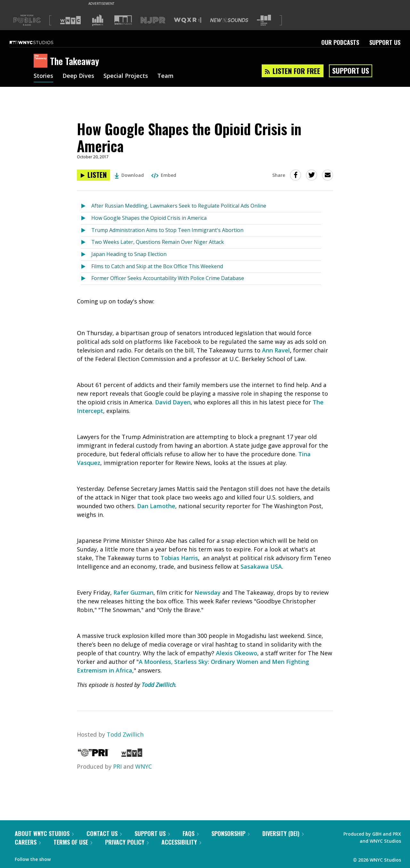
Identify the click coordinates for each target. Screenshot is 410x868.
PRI (117, 766)
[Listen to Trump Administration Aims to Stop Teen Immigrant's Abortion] (86, 231)
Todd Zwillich (158, 685)
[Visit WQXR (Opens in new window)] (188, 20)
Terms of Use (73, 842)
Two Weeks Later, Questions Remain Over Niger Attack (158, 242)
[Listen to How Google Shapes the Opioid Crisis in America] (93, 175)
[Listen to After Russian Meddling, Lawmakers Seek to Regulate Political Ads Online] (86, 206)
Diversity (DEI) (283, 833)
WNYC (143, 766)
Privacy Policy (127, 842)
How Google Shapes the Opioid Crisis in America (149, 218)
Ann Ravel (276, 350)
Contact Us (104, 833)
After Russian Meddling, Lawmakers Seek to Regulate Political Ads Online (179, 206)
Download (129, 175)
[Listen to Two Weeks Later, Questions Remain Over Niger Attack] (86, 242)
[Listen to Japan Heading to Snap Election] (86, 255)
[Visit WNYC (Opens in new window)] (70, 20)
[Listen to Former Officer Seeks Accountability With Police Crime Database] (86, 279)
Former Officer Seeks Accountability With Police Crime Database (168, 278)
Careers (28, 842)
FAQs (191, 833)
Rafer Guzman (133, 592)
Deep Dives (78, 76)
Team (165, 76)
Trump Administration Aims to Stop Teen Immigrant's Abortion (167, 230)
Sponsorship (230, 833)
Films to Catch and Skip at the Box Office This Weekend (157, 266)
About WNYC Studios (44, 833)
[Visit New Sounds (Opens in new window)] (229, 20)
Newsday (208, 592)
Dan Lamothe (156, 506)
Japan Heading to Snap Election (129, 254)
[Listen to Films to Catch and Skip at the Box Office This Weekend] (86, 267)
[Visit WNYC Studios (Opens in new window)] (123, 20)
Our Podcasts (340, 42)
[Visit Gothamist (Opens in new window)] (98, 20)
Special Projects (126, 76)
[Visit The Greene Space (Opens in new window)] (264, 20)
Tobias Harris (179, 558)
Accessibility (181, 842)
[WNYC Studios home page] (39, 42)
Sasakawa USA (261, 566)
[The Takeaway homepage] (42, 61)
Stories (43, 76)
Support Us (385, 42)
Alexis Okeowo (237, 653)
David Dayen (173, 402)
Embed (164, 175)
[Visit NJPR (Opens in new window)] (153, 20)
